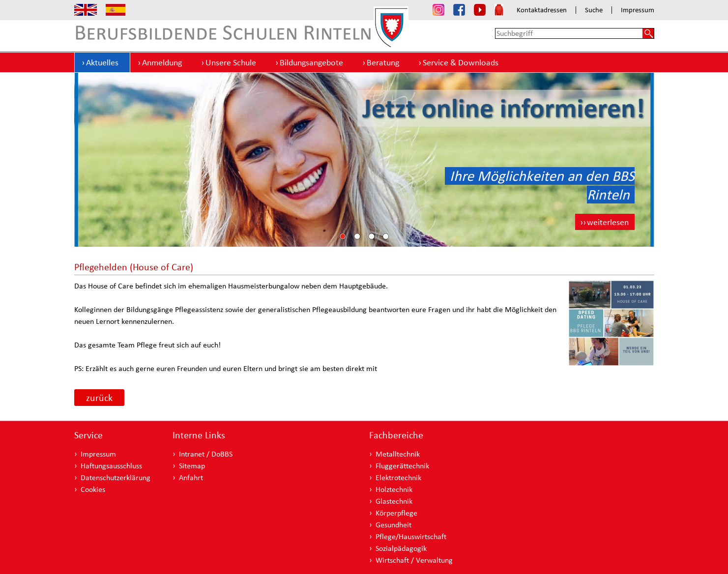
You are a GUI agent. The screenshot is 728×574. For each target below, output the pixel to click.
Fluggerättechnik (402, 466)
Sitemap (192, 466)
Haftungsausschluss (111, 466)
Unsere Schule (231, 62)
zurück (99, 398)
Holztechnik (394, 489)
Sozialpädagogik (401, 548)
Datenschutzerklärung (116, 477)
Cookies (93, 489)
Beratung (383, 62)
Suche (594, 10)
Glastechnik (394, 501)
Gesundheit (393, 525)
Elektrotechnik (398, 477)
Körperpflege (396, 513)
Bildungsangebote (311, 62)
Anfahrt (191, 477)
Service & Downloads (461, 62)
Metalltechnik (398, 454)
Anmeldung (162, 62)
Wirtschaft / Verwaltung (414, 560)
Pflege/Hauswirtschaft (411, 536)
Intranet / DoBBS (206, 454)
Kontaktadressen (542, 10)
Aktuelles (102, 62)
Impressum (638, 10)
